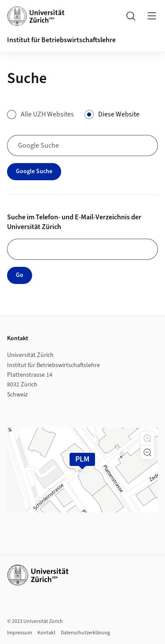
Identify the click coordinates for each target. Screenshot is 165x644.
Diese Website (119, 114)
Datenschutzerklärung (85, 633)
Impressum (20, 633)
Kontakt (46, 633)
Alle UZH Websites (47, 114)
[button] (147, 438)
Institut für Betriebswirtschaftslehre (61, 40)
